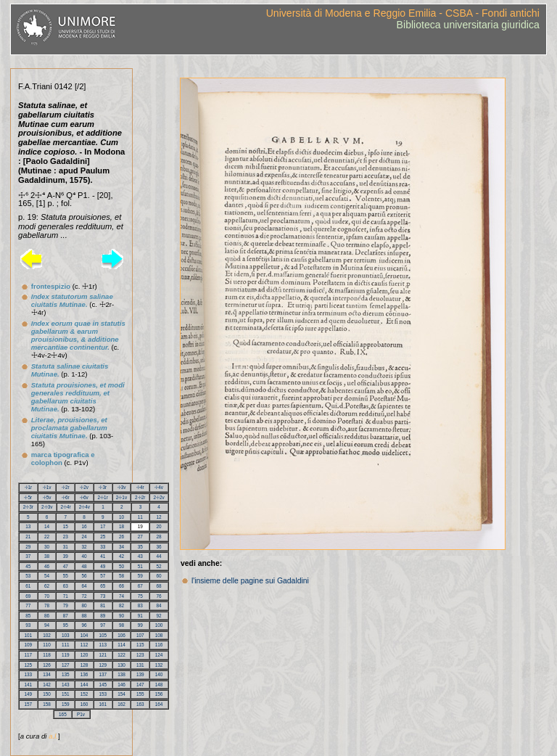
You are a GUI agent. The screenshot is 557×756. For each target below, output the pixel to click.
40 (84, 556)
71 (66, 596)
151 (66, 694)
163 (140, 704)
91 (140, 616)
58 (121, 576)
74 (121, 596)
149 (29, 694)
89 (103, 616)
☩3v (122, 487)
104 (84, 635)
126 (47, 665)
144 (84, 685)
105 (103, 635)
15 (66, 526)
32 (84, 547)
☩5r (28, 497)
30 (47, 547)
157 (29, 704)
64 (84, 586)
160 (84, 704)
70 (47, 596)
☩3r (103, 487)
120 (84, 655)
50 (121, 566)
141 (29, 685)
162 (121, 704)
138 (121, 674)
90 (121, 616)
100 (159, 625)
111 (66, 645)
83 (140, 605)
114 (121, 645)
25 (103, 537)
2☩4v (84, 507)
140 (159, 674)
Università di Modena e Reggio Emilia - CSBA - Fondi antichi (403, 13)
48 (84, 566)
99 (140, 625)
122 (121, 655)
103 (66, 635)
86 (47, 616)
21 (28, 537)
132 (159, 665)
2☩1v (121, 497)
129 (103, 665)
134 (47, 674)
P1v (81, 714)
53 (28, 576)
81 (103, 605)
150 (47, 694)
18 (121, 526)
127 (66, 665)
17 (103, 526)
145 (103, 685)
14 (47, 526)
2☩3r (28, 507)
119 (66, 655)
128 (84, 665)
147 (140, 685)
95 (66, 625)
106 (121, 635)
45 (28, 566)
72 (84, 596)
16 (84, 526)
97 (103, 625)
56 (84, 576)
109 (29, 645)
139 (140, 674)
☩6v (84, 497)
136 (84, 674)
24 (84, 537)
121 (103, 655)
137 (103, 674)
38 (47, 556)
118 (47, 655)
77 (28, 605)
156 (159, 694)
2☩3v (47, 507)
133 (29, 674)
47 (66, 566)
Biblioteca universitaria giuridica (468, 25)
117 (29, 655)
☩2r (66, 487)
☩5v (47, 497)
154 (121, 694)
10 (121, 517)
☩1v (47, 487)
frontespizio (51, 286)
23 (66, 537)
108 (159, 635)
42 (121, 556)
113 (103, 645)
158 (47, 704)
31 (66, 547)
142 (47, 685)
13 (28, 526)
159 (66, 704)
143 (66, 685)
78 (47, 605)
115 (140, 645)
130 (121, 665)
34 (121, 547)
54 (47, 576)
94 (47, 625)
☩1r (29, 487)
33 (103, 547)
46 (47, 566)
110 (47, 645)
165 (63, 714)
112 (84, 645)
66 (121, 586)
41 (103, 556)
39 (66, 556)
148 (159, 685)
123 (140, 655)
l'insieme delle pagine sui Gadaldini (250, 581)
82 (121, 605)
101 (29, 635)
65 (103, 586)
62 (47, 586)
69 (28, 596)
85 (28, 616)
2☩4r (65, 507)
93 (28, 625)
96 (84, 625)
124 (159, 655)
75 (140, 596)
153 (103, 694)
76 (159, 596)
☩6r (66, 497)
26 (121, 537)
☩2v (84, 487)
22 (47, 537)
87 (66, 616)
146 (121, 685)
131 (140, 665)
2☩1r (103, 497)
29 (28, 547)
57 (103, 576)
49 (103, 566)
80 (84, 605)
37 (28, 556)
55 (66, 576)
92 (159, 616)
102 (47, 635)
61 (28, 586)
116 (159, 645)
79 (66, 605)
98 (121, 625)
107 (140, 635)
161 (103, 704)
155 (140, 694)
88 (84, 616)
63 (66, 586)
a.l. (53, 736)
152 (84, 694)
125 (29, 665)
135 (66, 674)
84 (159, 605)
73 (103, 596)
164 (159, 704)
